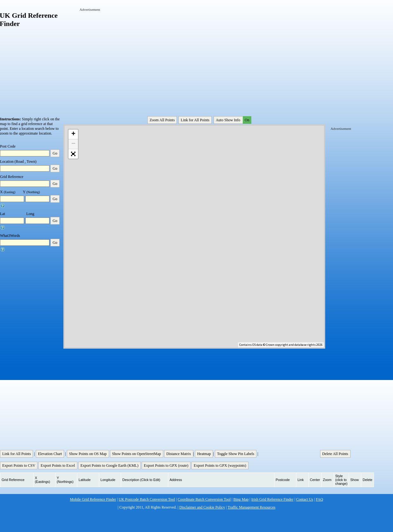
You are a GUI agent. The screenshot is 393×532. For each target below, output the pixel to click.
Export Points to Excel (58, 465)
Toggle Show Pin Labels (236, 454)
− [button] (73, 144)
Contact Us (305, 499)
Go (55, 153)
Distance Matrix (179, 454)
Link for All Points (195, 120)
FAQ (319, 499)
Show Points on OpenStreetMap (137, 454)
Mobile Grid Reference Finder (93, 499)
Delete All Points (335, 454)
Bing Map (241, 499)
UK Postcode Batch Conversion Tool (147, 499)
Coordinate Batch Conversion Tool (204, 499)
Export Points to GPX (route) (166, 465)
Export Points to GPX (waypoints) (220, 465)
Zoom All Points (162, 120)
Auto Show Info (233, 120)
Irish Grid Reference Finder (272, 499)
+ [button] (73, 134)
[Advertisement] (154, 56)
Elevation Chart (50, 454)
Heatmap (204, 454)
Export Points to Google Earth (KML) (110, 465)
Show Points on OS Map (88, 454)
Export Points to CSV (19, 465)
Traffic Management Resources (251, 507)
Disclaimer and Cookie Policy (202, 507)
